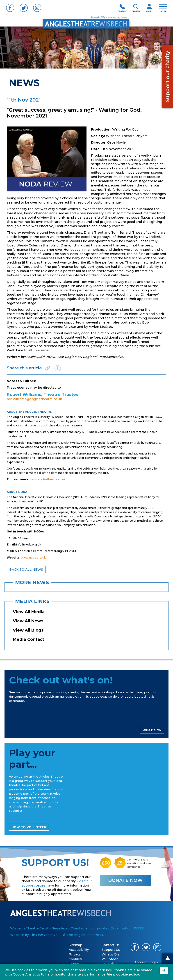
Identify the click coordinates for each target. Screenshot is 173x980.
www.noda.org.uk (33, 558)
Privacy (75, 954)
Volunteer (110, 959)
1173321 (159, 417)
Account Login (146, 962)
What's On (110, 954)
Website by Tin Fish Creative (34, 935)
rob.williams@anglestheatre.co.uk (34, 399)
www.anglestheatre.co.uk (48, 479)
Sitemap (75, 945)
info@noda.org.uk (29, 544)
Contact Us (111, 945)
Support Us (111, 950)
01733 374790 (23, 538)
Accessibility (79, 950)
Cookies (75, 959)
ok (164, 970)
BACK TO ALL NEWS (26, 570)
